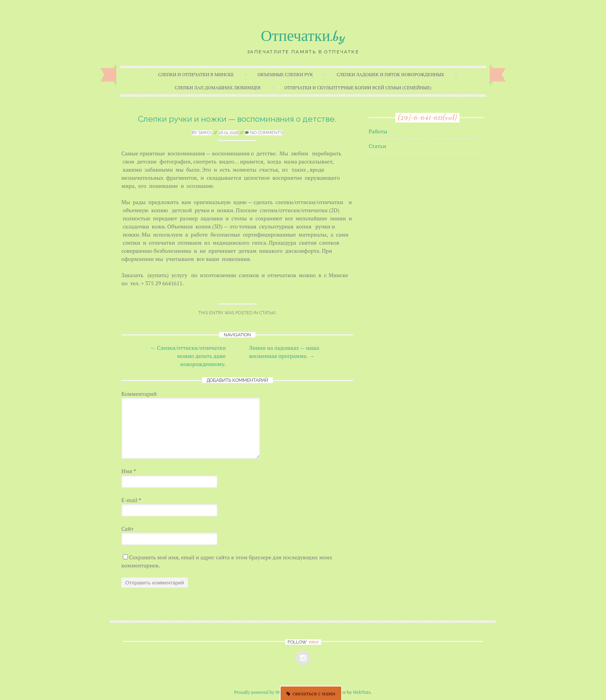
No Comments (264, 133)
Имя (129, 471)
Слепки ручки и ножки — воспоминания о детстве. (237, 119)
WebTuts (362, 692)
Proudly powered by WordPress (266, 692)
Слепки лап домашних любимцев (218, 88)
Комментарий (139, 394)
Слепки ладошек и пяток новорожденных (390, 74)
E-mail (131, 500)
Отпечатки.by (303, 36)
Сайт (128, 529)
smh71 (205, 133)
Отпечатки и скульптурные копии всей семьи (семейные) (358, 88)
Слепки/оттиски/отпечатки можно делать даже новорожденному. (188, 356)
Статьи (267, 313)
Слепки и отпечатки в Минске (196, 74)
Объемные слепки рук (285, 74)
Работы (378, 131)
